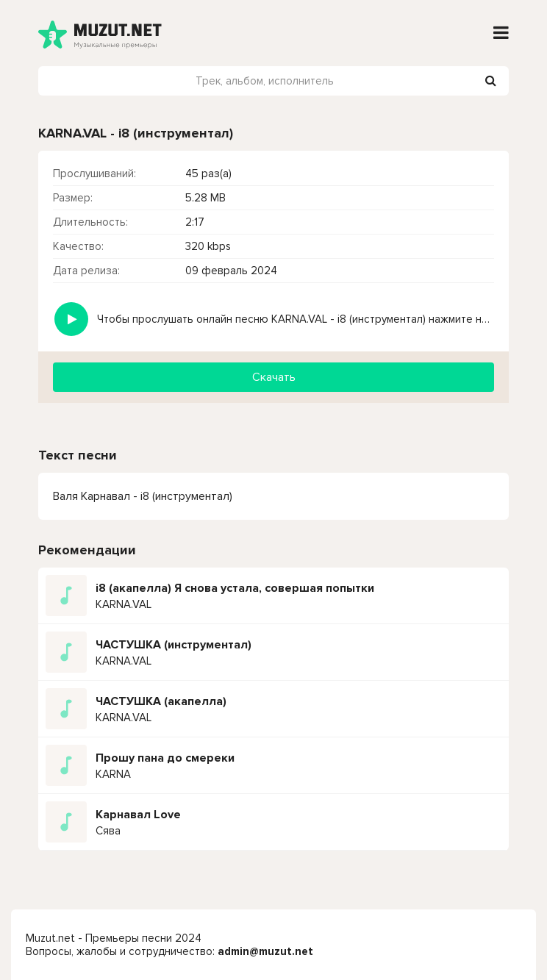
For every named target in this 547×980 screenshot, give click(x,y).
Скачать (274, 377)
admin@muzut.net (265, 951)
